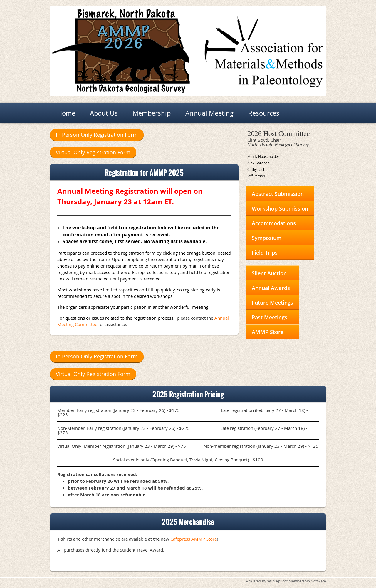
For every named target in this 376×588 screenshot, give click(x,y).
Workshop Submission (280, 208)
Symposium (267, 238)
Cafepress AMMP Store (194, 539)
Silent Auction (269, 273)
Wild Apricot (277, 581)
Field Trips (265, 253)
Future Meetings (272, 303)
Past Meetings (270, 317)
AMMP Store (268, 332)
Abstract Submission (278, 194)
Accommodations (274, 223)
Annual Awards (271, 288)
